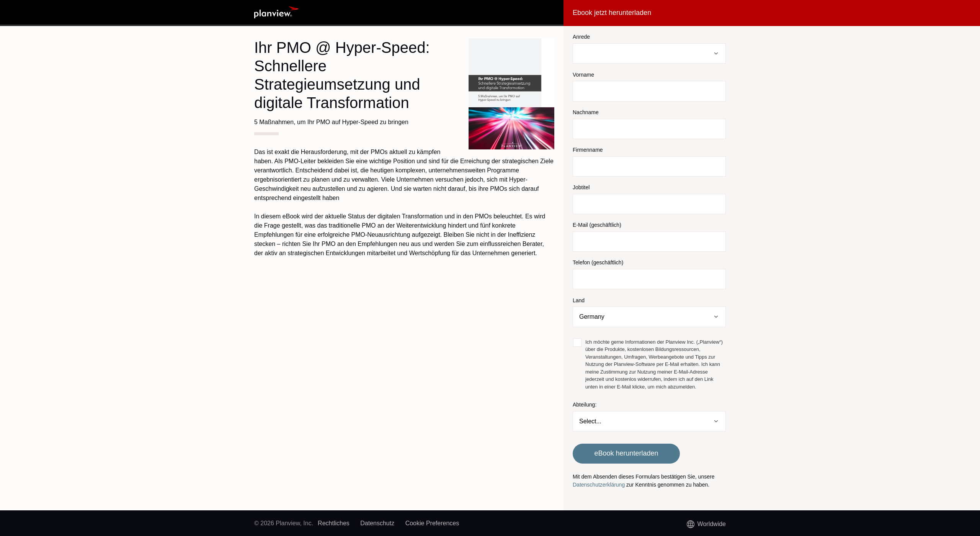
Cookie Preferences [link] (432, 523)
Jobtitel (581, 187)
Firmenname (588, 150)
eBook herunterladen (626, 453)
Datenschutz (377, 523)
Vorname (583, 75)
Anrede (581, 37)
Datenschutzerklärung (599, 485)
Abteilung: (585, 405)
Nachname (586, 112)
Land (579, 300)
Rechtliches (334, 523)
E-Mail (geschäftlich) (597, 225)
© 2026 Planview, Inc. (284, 523)
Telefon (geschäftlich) (598, 262)
